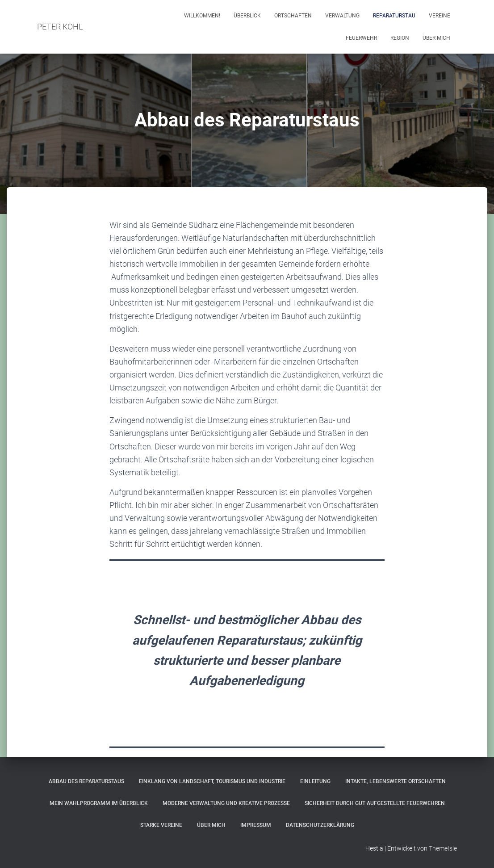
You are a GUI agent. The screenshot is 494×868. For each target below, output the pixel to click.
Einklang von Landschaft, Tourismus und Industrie (212, 781)
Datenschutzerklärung (320, 825)
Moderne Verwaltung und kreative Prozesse (226, 803)
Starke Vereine (161, 825)
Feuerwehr (361, 38)
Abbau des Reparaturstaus (86, 781)
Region (400, 38)
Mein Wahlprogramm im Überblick (99, 803)
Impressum (256, 825)
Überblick (247, 16)
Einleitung (315, 781)
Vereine (440, 16)
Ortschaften (293, 16)
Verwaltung (342, 16)
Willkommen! (202, 16)
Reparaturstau (394, 16)
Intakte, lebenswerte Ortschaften (396, 781)
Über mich (436, 38)
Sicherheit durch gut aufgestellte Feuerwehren (375, 803)
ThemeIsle (443, 848)
